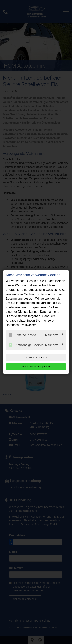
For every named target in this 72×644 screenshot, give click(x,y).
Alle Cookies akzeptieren (36, 367)
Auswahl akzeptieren (36, 357)
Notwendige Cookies (26, 345)
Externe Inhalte (22, 335)
